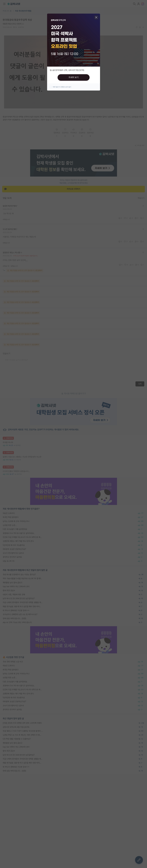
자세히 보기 (74, 77)
